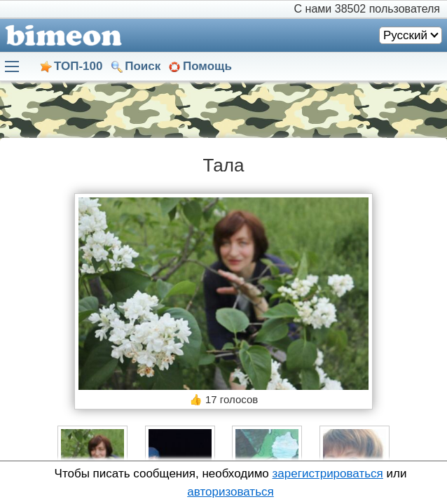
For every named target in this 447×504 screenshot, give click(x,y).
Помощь (207, 66)
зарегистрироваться (328, 474)
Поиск (143, 66)
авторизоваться (230, 492)
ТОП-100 (78, 66)
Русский (405, 35)
